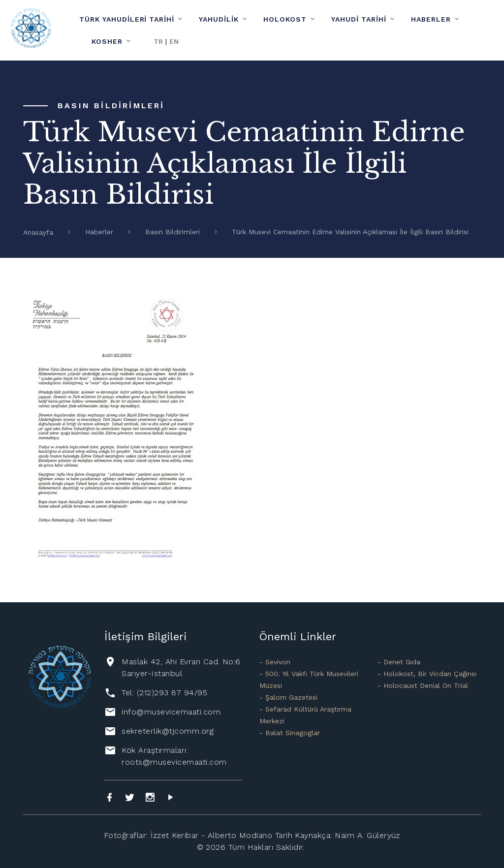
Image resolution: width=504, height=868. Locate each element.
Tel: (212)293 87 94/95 (164, 693)
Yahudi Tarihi (359, 19)
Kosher (107, 41)
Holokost (285, 19)
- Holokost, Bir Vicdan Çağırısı (427, 674)
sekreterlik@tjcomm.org (168, 731)
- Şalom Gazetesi (288, 697)
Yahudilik (219, 19)
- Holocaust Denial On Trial (423, 685)
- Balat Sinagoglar (290, 733)
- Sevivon (275, 662)
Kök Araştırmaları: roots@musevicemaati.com (174, 756)
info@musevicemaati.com (171, 712)
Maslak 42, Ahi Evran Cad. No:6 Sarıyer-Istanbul (181, 667)
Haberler (431, 19)
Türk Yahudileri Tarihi (127, 19)
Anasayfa (38, 232)
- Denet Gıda (399, 662)
